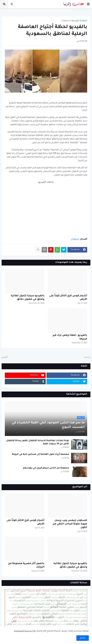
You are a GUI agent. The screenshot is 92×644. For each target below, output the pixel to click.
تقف (24, 624)
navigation (83, 591)
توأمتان (20, 624)
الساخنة (39, 604)
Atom (77, 591)
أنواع (32, 594)
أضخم (65, 594)
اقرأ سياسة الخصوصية (25, 631)
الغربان (14, 608)
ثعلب (9, 624)
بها (26, 621)
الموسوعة (77, 618)
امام (56, 618)
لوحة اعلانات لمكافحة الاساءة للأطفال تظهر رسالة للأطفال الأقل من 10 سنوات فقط (38, 442)
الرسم (53, 604)
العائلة (63, 607)
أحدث (86, 357)
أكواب (43, 594)
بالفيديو (48, 617)
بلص (31, 621)
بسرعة (50, 621)
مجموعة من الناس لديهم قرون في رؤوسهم (46, 468)
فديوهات (65, 21)
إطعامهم (25, 594)
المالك (37, 611)
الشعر (83, 607)
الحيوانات (43, 601)
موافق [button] (83, 638)
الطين (71, 607)
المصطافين (77, 614)
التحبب (41, 598)
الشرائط (15, 604)
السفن (32, 604)
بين (14, 621)
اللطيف (45, 611)
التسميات (35, 598)
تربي (55, 624)
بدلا (66, 621)
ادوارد (77, 598)
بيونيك (83, 624)
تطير (49, 624)
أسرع (80, 594)
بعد (36, 621)
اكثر (74, 598)
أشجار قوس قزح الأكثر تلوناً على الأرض (68, 298)
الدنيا (84, 604)
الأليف (62, 598)
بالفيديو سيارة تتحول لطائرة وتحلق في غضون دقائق (28, 298)
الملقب (38, 614)
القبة (71, 611)
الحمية (60, 601)
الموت (13, 614)
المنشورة (31, 614)
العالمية (47, 608)
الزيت (47, 604)
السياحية (26, 604)
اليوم (61, 618)
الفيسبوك (83, 611)
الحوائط (51, 601)
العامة (40, 607)
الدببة (11, 601)
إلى (8, 594)
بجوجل (70, 621)
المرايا (9, 611)
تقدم (29, 624)
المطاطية (68, 614)
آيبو (74, 591)
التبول (47, 598)
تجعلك (70, 624)
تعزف (38, 624)
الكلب (52, 611)
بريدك (61, 621)
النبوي (71, 618)
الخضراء (28, 601)
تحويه (59, 624)
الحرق (12, 598)
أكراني (49, 594)
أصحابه (70, 594)
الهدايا (67, 618)
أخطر (8, 591)
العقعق (21, 607)
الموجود (84, 618)
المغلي (54, 614)
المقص (45, 614)
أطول (60, 594)
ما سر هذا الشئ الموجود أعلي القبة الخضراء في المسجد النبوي (48, 425)
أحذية (69, 591)
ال (71, 598)
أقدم (5, 357)
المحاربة (28, 611)
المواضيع (22, 614)
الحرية (85, 601)
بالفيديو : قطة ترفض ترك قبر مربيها (70, 337)
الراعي (69, 604)
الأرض (68, 598)
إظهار (18, 594)
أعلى (56, 594)
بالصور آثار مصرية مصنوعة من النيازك (26, 565)
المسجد (84, 614)
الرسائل (61, 604)
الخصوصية (36, 601)
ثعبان (15, 624)
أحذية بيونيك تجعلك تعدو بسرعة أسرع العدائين (38, 591)
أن (35, 594)
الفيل (76, 611)
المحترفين (15, 611)
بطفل (42, 621)
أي (30, 594)
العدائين (31, 607)
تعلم (34, 624)
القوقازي (58, 611)
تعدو (43, 624)
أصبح (75, 594)
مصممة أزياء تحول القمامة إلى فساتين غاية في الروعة (41, 454)
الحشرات (69, 601)
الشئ (20, 604)
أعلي (53, 594)
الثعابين (26, 598)
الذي (80, 604)
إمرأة (85, 598)
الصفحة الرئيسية (79, 21)
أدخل (85, 594)
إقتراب (12, 594)
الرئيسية (75, 604)
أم (38, 594)
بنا (28, 621)
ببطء (76, 621)
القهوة (65, 611)
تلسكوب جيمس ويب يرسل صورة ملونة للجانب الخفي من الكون (70, 524)
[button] (88, 4)
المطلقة (62, 614)
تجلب (64, 624)
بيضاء (19, 621)
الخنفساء (19, 601)
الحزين (79, 601)
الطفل (77, 608)
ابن (81, 598)
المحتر (21, 611)
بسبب (56, 621)
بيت (23, 621)
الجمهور (18, 598)
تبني (77, 624)
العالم (54, 607)
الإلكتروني (54, 598)
